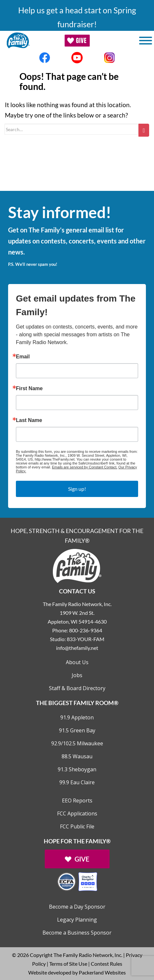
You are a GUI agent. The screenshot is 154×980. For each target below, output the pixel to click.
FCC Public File (77, 826)
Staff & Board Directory (77, 688)
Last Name (29, 420)
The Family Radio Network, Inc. (88, 955)
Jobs (77, 675)
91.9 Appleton (77, 717)
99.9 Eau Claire (77, 782)
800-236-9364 (86, 630)
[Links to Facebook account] (45, 58)
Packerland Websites (102, 972)
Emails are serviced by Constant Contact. (85, 467)
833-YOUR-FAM (86, 639)
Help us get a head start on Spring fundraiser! (77, 17)
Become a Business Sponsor (77, 933)
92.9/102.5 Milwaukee (77, 743)
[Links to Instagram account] (110, 58)
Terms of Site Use (68, 964)
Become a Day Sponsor (77, 907)
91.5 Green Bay (77, 730)
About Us (77, 662)
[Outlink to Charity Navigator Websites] (77, 881)
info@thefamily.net (77, 648)
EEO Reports (77, 800)
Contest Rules (107, 964)
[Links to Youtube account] (77, 58)
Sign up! (77, 489)
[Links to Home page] (77, 565)
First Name (29, 389)
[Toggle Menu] (146, 41)
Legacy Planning (77, 920)
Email (23, 357)
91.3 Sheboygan (77, 769)
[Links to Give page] (77, 859)
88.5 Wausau (77, 756)
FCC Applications (77, 813)
